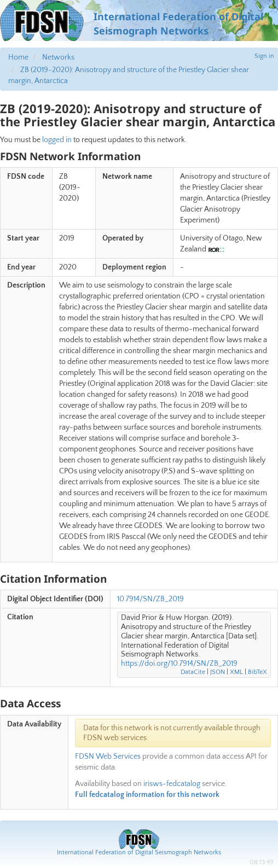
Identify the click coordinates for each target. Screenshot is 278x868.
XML (236, 672)
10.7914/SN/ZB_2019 (150, 599)
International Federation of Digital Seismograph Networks (139, 852)
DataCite (193, 672)
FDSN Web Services (108, 756)
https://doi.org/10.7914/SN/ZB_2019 (179, 664)
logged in (57, 140)
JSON (218, 672)
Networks (58, 57)
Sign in (264, 56)
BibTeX (257, 672)
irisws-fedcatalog (172, 784)
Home (18, 57)
